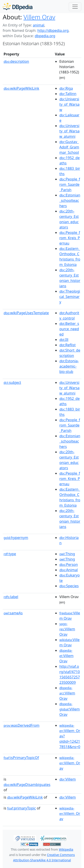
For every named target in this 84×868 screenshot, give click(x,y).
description (16, 61)
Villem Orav (39, 17)
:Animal (69, 570)
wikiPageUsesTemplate (26, 313)
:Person (69, 565)
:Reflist (68, 345)
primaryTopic (22, 808)
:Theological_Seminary (70, 297)
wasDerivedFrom (22, 725)
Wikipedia (66, 849)
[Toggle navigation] (75, 7)
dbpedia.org (45, 36)
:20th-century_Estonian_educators (69, 219)
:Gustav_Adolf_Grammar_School (69, 147)
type (10, 554)
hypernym (16, 538)
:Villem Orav (70, 616)
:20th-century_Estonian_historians (70, 278)
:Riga (66, 88)
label (11, 597)
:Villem (68, 779)
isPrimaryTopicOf (21, 758)
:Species (69, 586)
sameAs (13, 613)
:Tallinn (68, 94)
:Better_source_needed (69, 329)
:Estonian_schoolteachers (70, 200)
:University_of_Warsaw (69, 104)
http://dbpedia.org (53, 30)
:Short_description (70, 353)
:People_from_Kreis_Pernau (70, 238)
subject (12, 382)
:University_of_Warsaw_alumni (69, 131)
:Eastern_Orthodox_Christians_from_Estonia (70, 257)
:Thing (67, 554)
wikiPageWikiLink (21, 88)
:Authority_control (69, 316)
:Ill (64, 340)
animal (38, 25)
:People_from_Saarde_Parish (70, 184)
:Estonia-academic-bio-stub (69, 366)
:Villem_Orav (70, 763)
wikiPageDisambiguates (27, 785)
